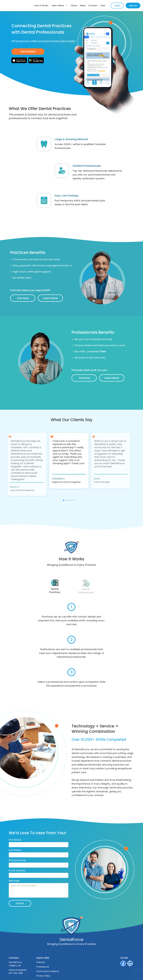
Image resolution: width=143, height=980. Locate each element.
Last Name (15, 850)
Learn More (50, 298)
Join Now (23, 298)
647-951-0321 (16, 973)
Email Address (17, 871)
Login (117, 6)
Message (14, 881)
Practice (41, 962)
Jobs (103, 6)
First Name (15, 840)
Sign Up (133, 6)
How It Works (41, 6)
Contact (93, 6)
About (74, 6)
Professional (43, 967)
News (83, 6)
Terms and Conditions (48, 971)
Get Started (28, 51)
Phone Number (17, 860)
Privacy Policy (43, 976)
